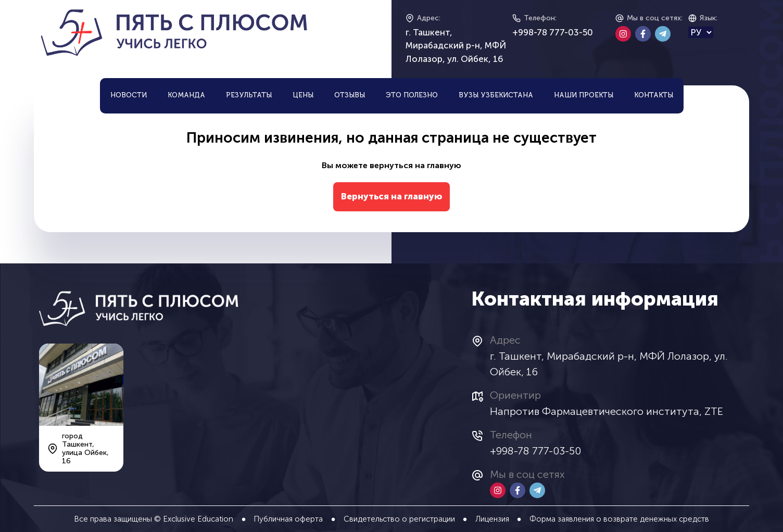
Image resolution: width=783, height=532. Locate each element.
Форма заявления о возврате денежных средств (619, 519)
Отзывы (350, 96)
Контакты (654, 96)
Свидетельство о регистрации (399, 519)
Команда (186, 96)
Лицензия (492, 519)
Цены (303, 96)
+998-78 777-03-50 (553, 32)
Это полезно (412, 96)
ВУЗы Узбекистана (496, 96)
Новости (129, 96)
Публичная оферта (288, 519)
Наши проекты (584, 96)
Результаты (249, 96)
